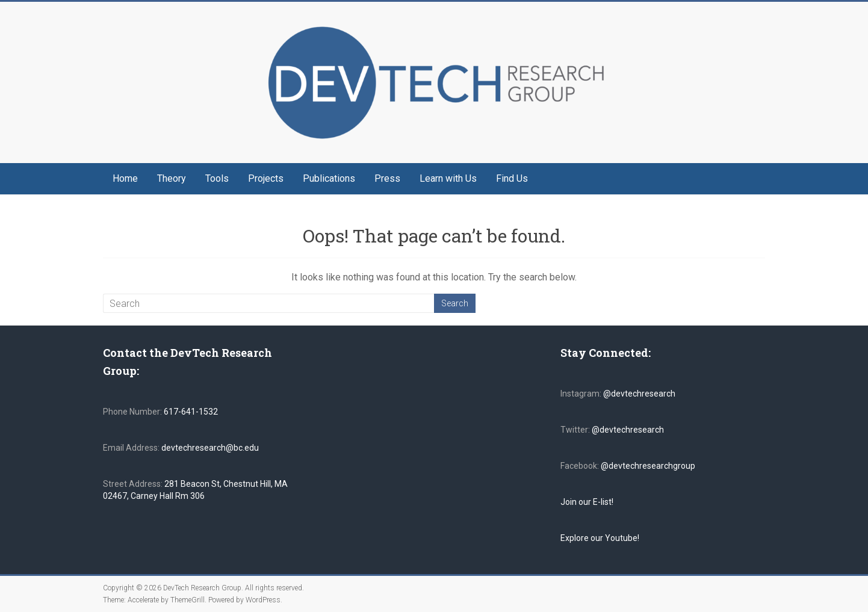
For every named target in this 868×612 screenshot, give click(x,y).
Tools (217, 178)
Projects (266, 178)
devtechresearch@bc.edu (210, 448)
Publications (329, 178)
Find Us (512, 178)
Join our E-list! (587, 502)
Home (125, 178)
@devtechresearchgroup (648, 466)
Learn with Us (448, 178)
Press (387, 178)
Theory (172, 178)
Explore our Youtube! (600, 538)
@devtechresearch (639, 394)
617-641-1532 (190, 412)
